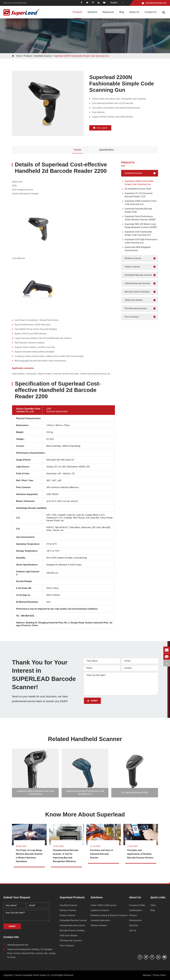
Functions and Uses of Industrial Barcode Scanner (101, 854)
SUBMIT (92, 701)
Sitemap (147, 975)
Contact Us (150, 15)
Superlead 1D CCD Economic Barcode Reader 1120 (137, 195)
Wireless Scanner (141, 258)
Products (77, 15)
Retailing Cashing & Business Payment (109, 915)
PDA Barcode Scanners (141, 308)
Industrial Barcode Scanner (141, 283)
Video (153, 905)
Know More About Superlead (85, 814)
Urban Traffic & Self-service (103, 905)
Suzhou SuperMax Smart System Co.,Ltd (35, 975)
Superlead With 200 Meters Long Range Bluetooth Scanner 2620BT (139, 226)
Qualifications (135, 910)
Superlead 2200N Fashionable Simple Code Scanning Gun (81, 56)
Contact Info (11, 937)
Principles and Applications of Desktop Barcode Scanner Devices (140, 854)
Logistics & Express (100, 910)
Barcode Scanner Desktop (141, 292)
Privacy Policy (159, 975)
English (114, 3)
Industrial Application (100, 920)
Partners (133, 915)
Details (78, 150)
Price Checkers (141, 317)
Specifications (106, 150)
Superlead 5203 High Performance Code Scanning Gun (139, 241)
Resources (108, 15)
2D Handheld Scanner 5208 (136, 189)
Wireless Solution (99, 925)
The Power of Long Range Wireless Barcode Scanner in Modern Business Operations (29, 856)
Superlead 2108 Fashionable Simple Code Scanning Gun (136, 233)
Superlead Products (72, 897)
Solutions (92, 15)
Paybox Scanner (141, 267)
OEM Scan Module (141, 300)
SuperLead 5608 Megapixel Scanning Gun (136, 249)
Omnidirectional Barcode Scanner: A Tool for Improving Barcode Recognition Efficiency (66, 856)
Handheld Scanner (43, 56)
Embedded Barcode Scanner (141, 275)
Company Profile (137, 905)
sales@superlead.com (156, 3)
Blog (122, 15)
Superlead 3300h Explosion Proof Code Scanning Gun (139, 202)
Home (19, 56)
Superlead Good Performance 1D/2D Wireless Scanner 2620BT (139, 218)
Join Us (133, 930)
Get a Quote (100, 127)
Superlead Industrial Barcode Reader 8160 (137, 210)
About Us (134, 15)
